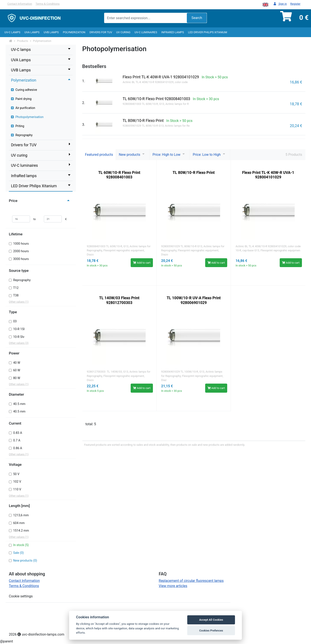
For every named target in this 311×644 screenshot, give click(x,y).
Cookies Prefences (211, 631)
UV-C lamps (12, 32)
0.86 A (18, 448)
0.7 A (17, 440)
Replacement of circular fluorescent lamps (191, 581)
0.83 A (18, 433)
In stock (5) (21, 545)
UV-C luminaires (146, 32)
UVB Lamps (51, 32)
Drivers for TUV (101, 32)
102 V (17, 482)
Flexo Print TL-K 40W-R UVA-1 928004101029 (268, 175)
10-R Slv (19, 337)
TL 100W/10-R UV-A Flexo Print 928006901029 (194, 300)
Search (197, 18)
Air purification (23, 108)
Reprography (22, 135)
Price (40, 201)
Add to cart (142, 263)
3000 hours (21, 259)
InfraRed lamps (173, 32)
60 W (17, 370)
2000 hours (21, 251)
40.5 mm (19, 404)
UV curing (123, 32)
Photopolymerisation (27, 117)
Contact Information (20, 4)
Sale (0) (18, 553)
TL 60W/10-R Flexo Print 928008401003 (119, 175)
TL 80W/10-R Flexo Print (194, 173)
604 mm (19, 523)
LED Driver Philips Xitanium (208, 32)
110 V (17, 489)
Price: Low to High (207, 155)
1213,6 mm (21, 515)
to (35, 219)
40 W (17, 363)
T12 (16, 288)
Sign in (280, 4)
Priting (18, 126)
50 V (16, 474)
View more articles (173, 586)
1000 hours (21, 244)
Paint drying (21, 99)
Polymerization (74, 32)
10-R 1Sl (19, 329)
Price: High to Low (166, 155)
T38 (16, 295)
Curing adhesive (24, 90)
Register (295, 4)
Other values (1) (19, 302)
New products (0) (25, 561)
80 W (17, 378)
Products (23, 41)
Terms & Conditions (48, 4)
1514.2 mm (21, 531)
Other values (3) (19, 343)
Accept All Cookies (211, 620)
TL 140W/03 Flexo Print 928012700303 (119, 300)
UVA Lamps (32, 32)
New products (129, 155)
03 (15, 321)
